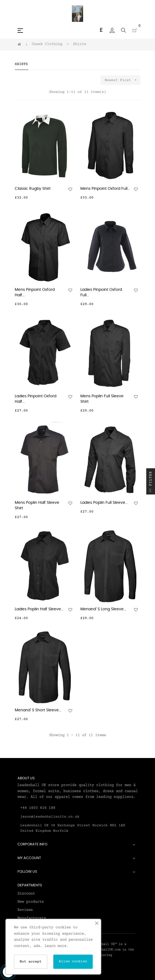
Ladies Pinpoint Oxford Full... (101, 292)
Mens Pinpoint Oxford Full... (105, 189)
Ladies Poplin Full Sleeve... (104, 503)
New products (31, 902)
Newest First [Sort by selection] (123, 80)
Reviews (25, 910)
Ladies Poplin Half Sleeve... (39, 609)
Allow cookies (73, 961)
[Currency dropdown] (101, 30)
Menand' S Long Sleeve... (103, 609)
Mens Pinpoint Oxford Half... (35, 292)
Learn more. (57, 946)
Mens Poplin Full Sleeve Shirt (102, 399)
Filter (151, 483)
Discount (26, 894)
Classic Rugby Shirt (33, 189)
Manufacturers (32, 918)
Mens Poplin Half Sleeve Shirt (37, 505)
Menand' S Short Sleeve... (38, 710)
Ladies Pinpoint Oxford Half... (36, 399)
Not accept (31, 962)
